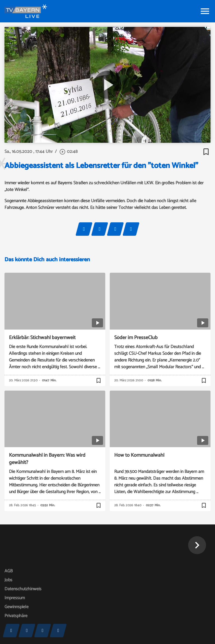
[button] (197, 545)
